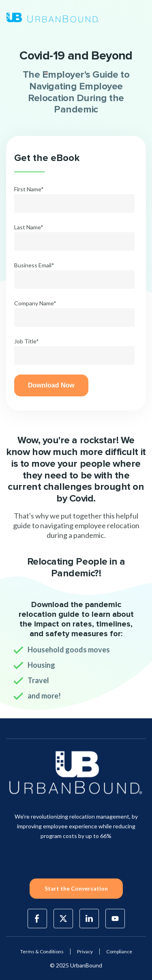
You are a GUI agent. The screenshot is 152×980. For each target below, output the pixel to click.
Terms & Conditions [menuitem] (42, 951)
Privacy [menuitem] (85, 951)
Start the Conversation (76, 888)
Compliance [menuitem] (119, 951)
